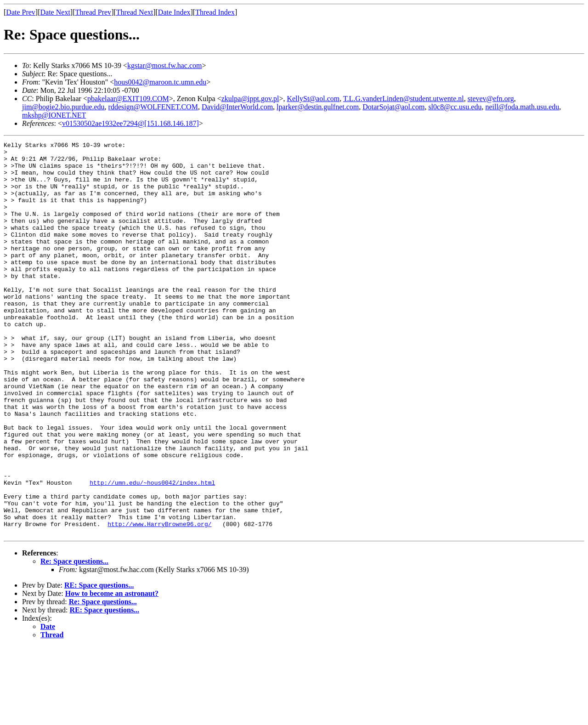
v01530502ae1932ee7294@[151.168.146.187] (130, 123)
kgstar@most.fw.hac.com (165, 65)
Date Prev (21, 12)
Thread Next (135, 12)
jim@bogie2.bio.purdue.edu (63, 107)
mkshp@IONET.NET (54, 115)
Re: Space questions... (74, 640)
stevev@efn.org (491, 99)
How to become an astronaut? (112, 672)
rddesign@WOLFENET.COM (153, 107)
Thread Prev (93, 12)
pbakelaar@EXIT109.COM (128, 99)
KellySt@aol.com (313, 99)
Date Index (174, 12)
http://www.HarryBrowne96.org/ (159, 601)
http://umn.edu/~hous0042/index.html (152, 551)
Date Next (55, 12)
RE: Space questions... (99, 664)
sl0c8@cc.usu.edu (455, 107)
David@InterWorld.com (237, 107)
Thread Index (215, 12)
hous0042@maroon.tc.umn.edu (160, 82)
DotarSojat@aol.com (393, 107)
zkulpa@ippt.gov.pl (250, 99)
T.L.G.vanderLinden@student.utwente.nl (404, 99)
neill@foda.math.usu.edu (522, 107)
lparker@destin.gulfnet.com (318, 107)
